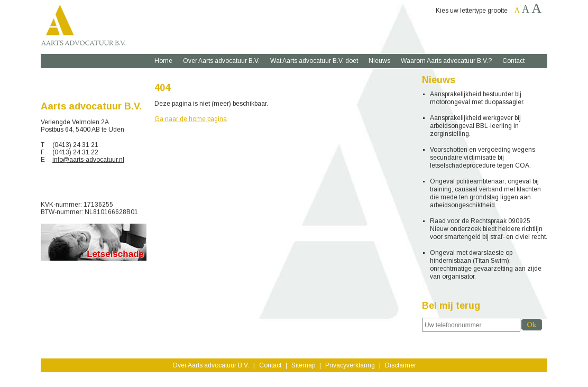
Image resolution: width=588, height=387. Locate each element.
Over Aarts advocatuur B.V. (221, 61)
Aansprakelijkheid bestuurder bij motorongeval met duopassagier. (477, 98)
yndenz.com (310, 379)
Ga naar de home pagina (191, 119)
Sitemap (303, 365)
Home (163, 61)
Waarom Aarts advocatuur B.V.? (446, 61)
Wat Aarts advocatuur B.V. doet (314, 61)
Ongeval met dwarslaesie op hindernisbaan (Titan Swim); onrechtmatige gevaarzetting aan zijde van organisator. (486, 265)
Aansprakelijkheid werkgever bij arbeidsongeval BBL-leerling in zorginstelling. (475, 126)
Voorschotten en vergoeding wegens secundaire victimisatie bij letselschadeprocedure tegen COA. (483, 158)
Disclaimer (401, 365)
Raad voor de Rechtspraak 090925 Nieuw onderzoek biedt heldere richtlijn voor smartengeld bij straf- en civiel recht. (489, 229)
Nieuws (379, 61)
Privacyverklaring (350, 365)
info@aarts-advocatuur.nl (88, 160)
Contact (513, 61)
